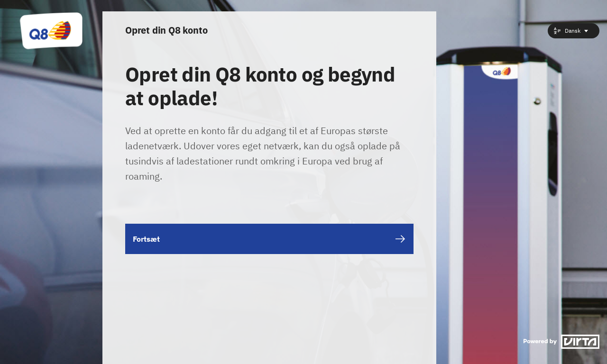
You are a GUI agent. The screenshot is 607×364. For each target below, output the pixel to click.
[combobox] (574, 31)
